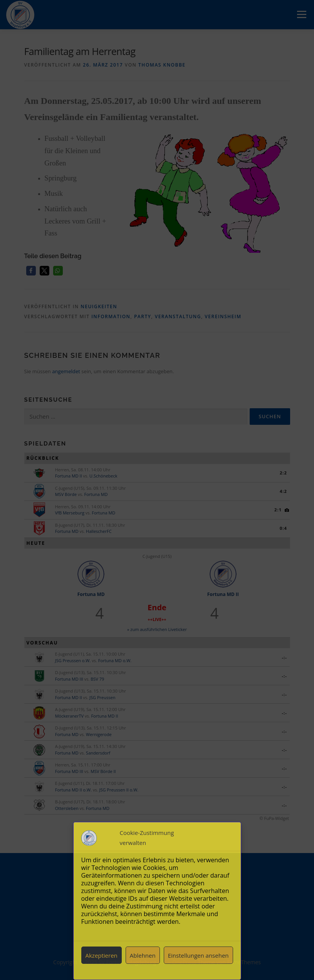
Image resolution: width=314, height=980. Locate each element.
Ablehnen (143, 955)
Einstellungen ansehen (198, 955)
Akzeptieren (101, 955)
